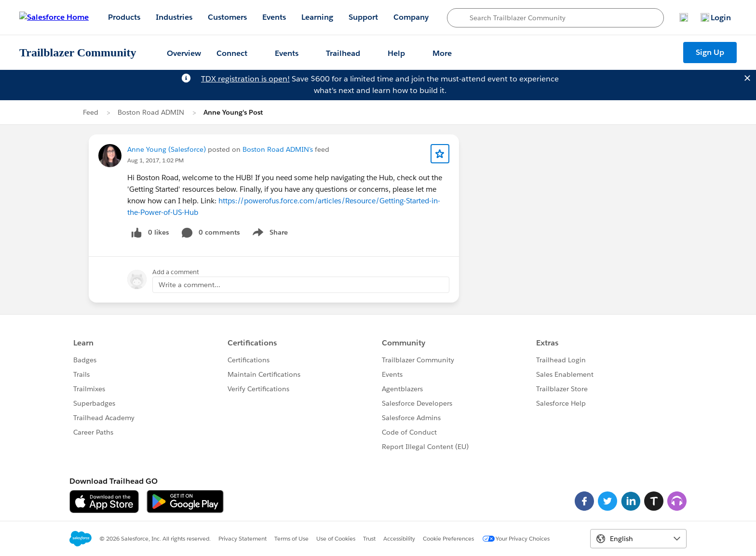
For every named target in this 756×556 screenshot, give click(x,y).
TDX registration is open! (245, 79)
